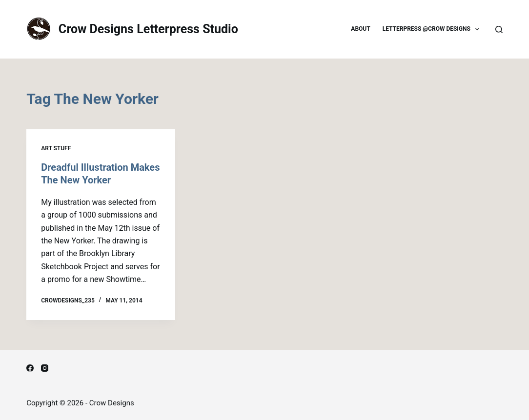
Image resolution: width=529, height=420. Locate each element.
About (360, 29)
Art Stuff (56, 148)
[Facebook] (30, 368)
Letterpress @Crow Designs (433, 29)
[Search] (499, 30)
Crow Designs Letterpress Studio (148, 29)
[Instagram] (45, 368)
